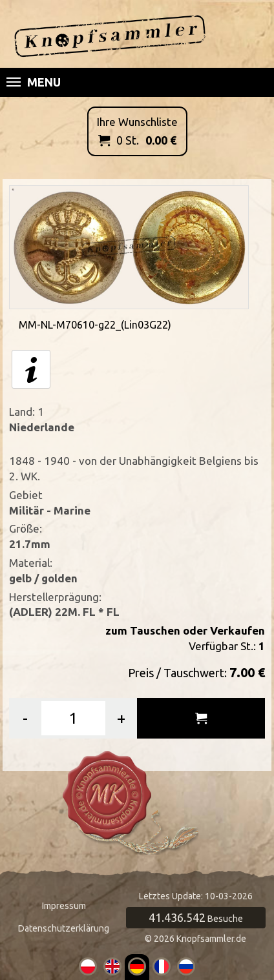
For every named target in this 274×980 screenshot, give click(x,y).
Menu (34, 82)
